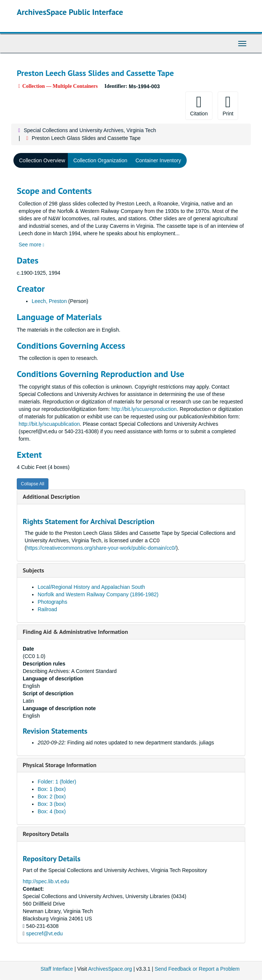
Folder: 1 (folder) (57, 782)
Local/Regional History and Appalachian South (91, 587)
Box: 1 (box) (52, 789)
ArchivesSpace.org (110, 969)
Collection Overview (42, 160)
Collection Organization (100, 160)
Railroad (47, 609)
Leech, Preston (49, 301)
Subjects (33, 570)
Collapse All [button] (33, 484)
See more (31, 245)
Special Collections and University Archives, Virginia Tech (90, 130)
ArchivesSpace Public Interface (70, 12)
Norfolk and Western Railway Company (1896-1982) (98, 594)
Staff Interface (57, 969)
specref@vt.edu (44, 933)
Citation (199, 105)
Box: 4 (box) (52, 811)
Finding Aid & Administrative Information (75, 632)
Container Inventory (158, 160)
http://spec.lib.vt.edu (46, 881)
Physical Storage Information (60, 765)
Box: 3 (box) (52, 804)
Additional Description (51, 497)
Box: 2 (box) (52, 797)
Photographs (52, 602)
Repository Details (46, 834)
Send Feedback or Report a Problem (197, 969)
